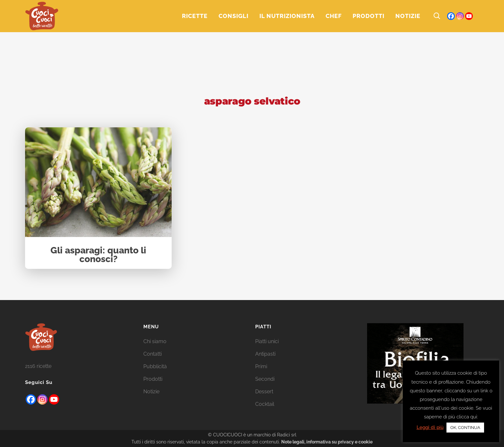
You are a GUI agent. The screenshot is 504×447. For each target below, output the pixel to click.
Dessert (264, 392)
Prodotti (153, 379)
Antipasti (265, 354)
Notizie (151, 392)
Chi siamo (155, 341)
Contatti (153, 354)
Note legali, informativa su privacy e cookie (327, 442)
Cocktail (265, 404)
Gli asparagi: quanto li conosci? (98, 255)
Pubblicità (155, 366)
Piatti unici (267, 341)
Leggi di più (430, 427)
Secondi (265, 379)
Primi (261, 366)
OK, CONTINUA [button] (465, 428)
